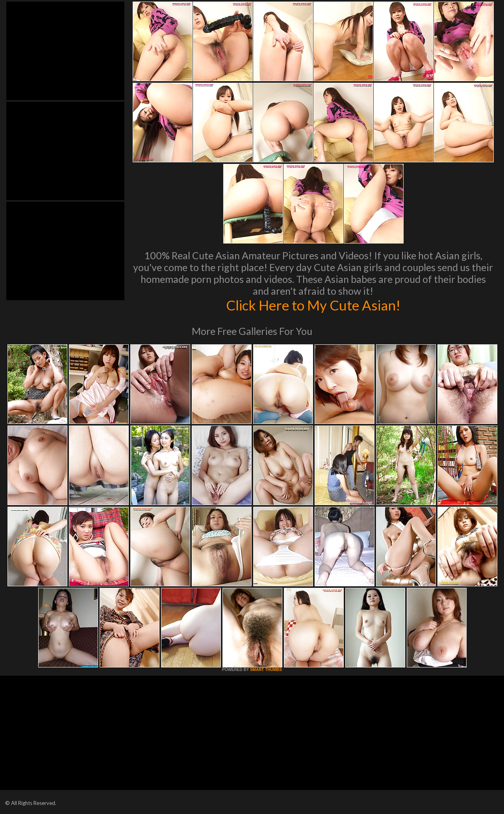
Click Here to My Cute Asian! (313, 305)
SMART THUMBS (266, 670)
